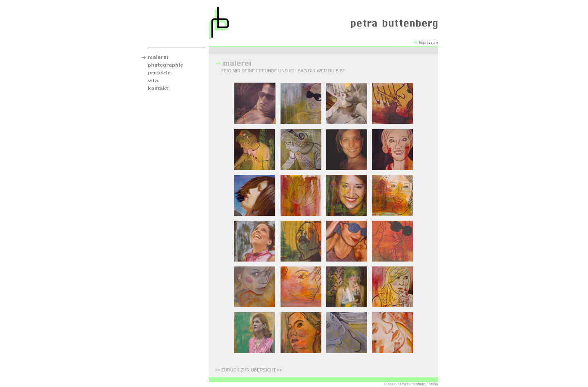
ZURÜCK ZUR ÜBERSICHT (249, 370)
